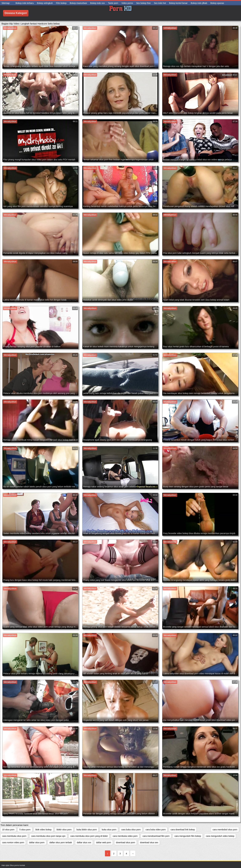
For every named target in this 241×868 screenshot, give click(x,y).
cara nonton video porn (13, 842)
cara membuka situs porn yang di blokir (89, 836)
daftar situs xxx (84, 842)
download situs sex (149, 842)
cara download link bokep (183, 830)
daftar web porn (104, 842)
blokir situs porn (64, 830)
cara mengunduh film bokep (188, 836)
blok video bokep (44, 830)
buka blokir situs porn (87, 830)
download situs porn (126, 842)
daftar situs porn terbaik (61, 842)
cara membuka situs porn (14, 836)
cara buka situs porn (131, 830)
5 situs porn (25, 830)
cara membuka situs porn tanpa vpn (48, 836)
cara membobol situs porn (225, 830)
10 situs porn (8, 830)
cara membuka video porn (125, 836)
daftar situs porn (37, 842)
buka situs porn (109, 830)
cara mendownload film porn (156, 836)
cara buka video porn (156, 830)
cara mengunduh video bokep (220, 836)
